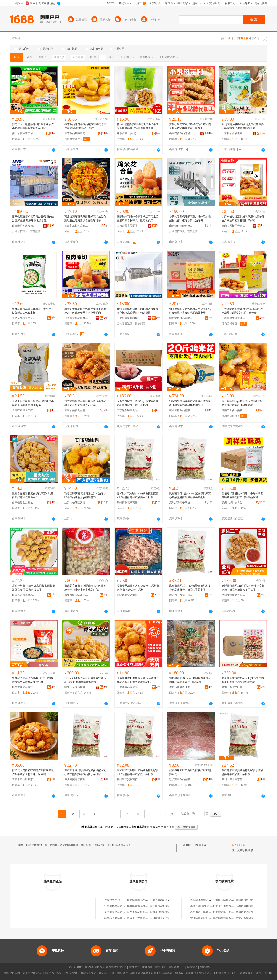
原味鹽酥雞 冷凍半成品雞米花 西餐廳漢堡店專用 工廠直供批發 (34, 588)
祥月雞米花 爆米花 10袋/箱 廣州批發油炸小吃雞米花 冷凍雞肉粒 (190, 680)
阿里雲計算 (166, 973)
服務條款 (147, 967)
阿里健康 (245, 973)
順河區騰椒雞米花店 (161, 912)
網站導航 (205, 967)
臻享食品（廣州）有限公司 (129, 133)
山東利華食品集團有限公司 (234, 133)
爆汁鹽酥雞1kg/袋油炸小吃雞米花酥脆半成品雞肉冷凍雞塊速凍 (242, 403)
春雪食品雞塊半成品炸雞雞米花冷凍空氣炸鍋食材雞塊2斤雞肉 (85, 126)
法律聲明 (134, 967)
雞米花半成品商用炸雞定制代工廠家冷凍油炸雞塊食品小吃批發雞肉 (85, 311)
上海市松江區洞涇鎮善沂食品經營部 (76, 503)
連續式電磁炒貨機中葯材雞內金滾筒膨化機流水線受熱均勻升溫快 (138, 311)
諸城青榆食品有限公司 (181, 410)
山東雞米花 (200, 845)
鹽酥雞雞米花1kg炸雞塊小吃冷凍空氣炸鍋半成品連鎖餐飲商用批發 (243, 588)
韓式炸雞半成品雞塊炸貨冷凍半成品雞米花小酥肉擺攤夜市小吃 (85, 403)
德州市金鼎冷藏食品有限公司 (76, 687)
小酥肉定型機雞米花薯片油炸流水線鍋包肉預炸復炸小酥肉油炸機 (190, 219)
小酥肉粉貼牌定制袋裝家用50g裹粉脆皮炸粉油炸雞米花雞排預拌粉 (243, 219)
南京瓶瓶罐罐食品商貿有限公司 (129, 410)
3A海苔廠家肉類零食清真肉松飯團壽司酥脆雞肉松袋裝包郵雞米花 (243, 126)
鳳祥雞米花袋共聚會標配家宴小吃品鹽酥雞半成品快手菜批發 (242, 772)
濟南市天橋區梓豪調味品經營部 (234, 226)
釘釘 (234, 973)
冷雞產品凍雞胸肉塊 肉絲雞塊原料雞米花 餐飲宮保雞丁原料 (138, 588)
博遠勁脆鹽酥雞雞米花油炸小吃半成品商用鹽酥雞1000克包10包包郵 (138, 126)
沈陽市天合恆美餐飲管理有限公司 (234, 410)
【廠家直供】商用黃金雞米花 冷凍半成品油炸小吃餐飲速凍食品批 (138, 680)
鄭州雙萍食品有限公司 (181, 318)
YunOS (179, 973)
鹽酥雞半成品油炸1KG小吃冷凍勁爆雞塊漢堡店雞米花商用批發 (33, 680)
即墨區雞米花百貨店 (161, 900)
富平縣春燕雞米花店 (116, 912)
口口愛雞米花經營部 (161, 918)
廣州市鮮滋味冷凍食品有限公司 (76, 595)
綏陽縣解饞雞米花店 (116, 906)
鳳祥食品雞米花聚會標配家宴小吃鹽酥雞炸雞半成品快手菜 (33, 495)
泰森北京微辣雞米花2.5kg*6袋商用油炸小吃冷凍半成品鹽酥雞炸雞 (243, 680)
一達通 (257, 973)
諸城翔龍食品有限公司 (234, 595)
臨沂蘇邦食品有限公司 (181, 779)
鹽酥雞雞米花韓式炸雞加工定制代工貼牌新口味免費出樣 (33, 311)
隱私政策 (161, 967)
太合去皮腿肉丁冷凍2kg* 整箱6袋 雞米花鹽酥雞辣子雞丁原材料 (138, 403)
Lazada (268, 973)
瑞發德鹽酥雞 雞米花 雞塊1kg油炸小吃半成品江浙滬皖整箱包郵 (85, 495)
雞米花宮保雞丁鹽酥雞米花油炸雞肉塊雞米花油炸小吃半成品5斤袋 (85, 588)
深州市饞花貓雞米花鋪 (140, 912)
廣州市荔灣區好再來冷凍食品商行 (234, 687)
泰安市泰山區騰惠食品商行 (24, 779)
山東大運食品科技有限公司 (24, 687)
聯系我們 (192, 967)
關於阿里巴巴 (176, 967)
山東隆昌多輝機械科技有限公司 (24, 226)
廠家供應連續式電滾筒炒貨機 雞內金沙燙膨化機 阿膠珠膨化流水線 (33, 219)
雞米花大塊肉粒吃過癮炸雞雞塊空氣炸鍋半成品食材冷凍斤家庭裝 (33, 772)
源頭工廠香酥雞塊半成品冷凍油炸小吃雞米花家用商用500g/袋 (33, 403)
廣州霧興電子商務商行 (76, 779)
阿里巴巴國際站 (32, 973)
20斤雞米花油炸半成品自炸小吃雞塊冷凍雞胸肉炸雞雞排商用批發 (190, 403)
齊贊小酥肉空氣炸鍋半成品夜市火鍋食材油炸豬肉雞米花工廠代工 (190, 126)
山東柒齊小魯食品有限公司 (129, 687)
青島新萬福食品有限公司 (76, 226)
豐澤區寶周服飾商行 (202, 918)
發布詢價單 (238, 845)
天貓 (93, 973)
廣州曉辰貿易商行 (127, 779)
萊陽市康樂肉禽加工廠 (129, 595)
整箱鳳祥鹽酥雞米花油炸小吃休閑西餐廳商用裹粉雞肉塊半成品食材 (242, 495)
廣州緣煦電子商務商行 (181, 503)
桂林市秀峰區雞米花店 (117, 918)
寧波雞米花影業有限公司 (164, 906)
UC (209, 973)
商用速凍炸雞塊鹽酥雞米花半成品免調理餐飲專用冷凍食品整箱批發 (85, 219)
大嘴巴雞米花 (112, 900)
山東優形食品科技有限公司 (24, 503)
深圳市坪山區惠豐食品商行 (234, 779)
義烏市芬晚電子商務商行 (181, 595)
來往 (227, 973)
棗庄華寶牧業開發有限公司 (24, 133)
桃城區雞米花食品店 (139, 906)
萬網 (201, 973)
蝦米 (154, 973)
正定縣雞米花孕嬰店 (139, 900)
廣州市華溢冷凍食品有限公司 (181, 687)
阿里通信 (191, 973)
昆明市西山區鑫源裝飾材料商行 (208, 912)
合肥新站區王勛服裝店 (226, 912)
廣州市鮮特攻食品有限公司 (234, 503)
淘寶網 (84, 973)
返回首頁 (169, 827)
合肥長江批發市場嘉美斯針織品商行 (234, 906)
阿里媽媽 (143, 973)
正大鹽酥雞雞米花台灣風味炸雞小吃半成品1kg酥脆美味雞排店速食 (242, 311)
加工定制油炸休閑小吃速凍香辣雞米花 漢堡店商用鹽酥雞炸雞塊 (85, 680)
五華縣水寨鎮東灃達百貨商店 (207, 900)
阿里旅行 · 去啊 (126, 973)
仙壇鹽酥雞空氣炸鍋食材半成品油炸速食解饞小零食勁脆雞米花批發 (190, 311)
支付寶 (217, 973)
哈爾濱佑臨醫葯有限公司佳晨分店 (232, 900)
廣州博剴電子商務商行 (129, 503)
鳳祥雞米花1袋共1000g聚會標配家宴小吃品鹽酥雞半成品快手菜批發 (138, 495)
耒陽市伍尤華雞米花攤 (140, 918)
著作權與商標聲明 (116, 967)
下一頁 (169, 814)
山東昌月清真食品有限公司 (24, 595)
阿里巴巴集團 (12, 973)
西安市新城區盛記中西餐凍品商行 (255, 918)
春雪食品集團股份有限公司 (76, 133)
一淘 (112, 973)
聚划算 (103, 973)
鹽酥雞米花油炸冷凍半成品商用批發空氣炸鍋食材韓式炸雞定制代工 (138, 219)
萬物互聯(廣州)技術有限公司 (207, 906)
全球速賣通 (71, 973)
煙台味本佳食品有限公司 (24, 410)
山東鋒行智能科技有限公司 (181, 226)
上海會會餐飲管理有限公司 (234, 318)
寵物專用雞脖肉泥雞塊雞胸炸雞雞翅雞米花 (190, 772)
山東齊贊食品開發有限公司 (181, 133)
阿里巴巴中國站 (53, 973)
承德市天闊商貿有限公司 (250, 912)
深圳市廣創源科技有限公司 (251, 906)
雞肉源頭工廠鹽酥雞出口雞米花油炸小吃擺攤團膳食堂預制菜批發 (33, 126)
